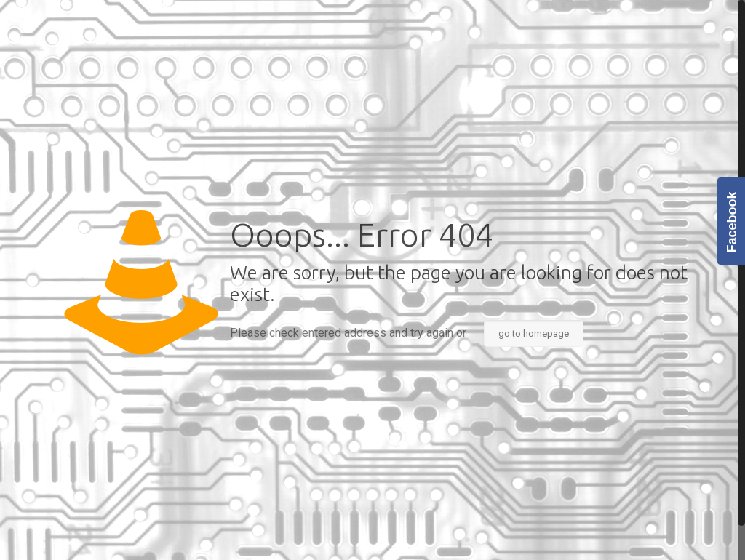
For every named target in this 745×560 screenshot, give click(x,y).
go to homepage (534, 333)
